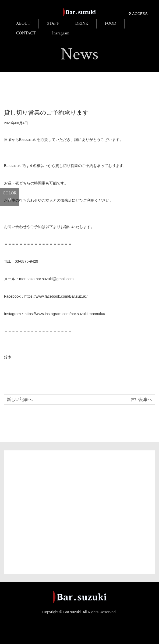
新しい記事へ (20, 399)
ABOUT (23, 24)
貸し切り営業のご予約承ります (46, 113)
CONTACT (26, 33)
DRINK (82, 24)
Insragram (61, 33)
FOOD (110, 24)
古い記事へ (142, 399)
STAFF (53, 24)
